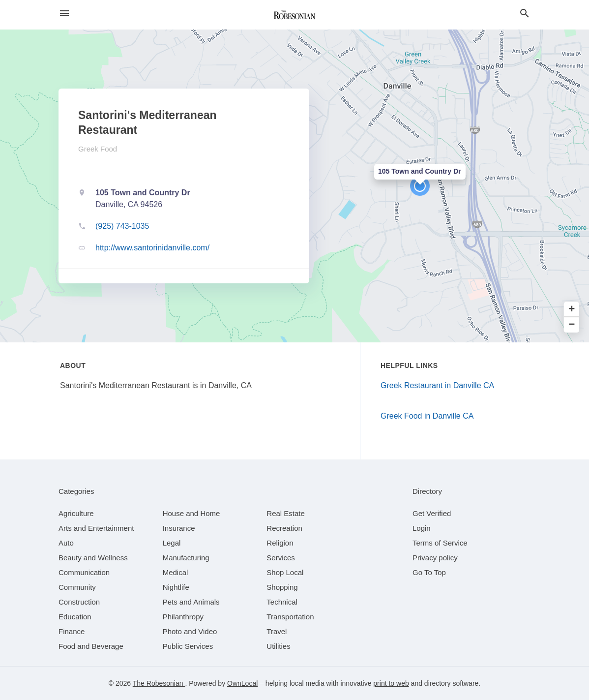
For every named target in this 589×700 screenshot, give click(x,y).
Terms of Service (440, 543)
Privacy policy (435, 558)
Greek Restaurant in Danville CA (437, 385)
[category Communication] (84, 572)
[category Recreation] (284, 528)
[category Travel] (277, 631)
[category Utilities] (278, 646)
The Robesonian (159, 683)
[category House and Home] (191, 513)
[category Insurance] (179, 528)
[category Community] (77, 587)
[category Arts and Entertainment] (96, 528)
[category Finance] (72, 631)
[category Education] (75, 617)
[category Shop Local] (285, 572)
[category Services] (281, 558)
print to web (391, 683)
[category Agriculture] (76, 513)
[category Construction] (79, 602)
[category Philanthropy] (183, 617)
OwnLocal (242, 683)
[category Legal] (172, 543)
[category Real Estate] (286, 513)
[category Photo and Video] (190, 631)
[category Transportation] (290, 617)
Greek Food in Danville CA (427, 416)
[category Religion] (280, 543)
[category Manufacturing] (186, 558)
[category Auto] (66, 543)
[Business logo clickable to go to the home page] (294, 15)
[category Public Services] (188, 646)
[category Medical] (176, 572)
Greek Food (98, 149)
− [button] (572, 325)
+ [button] (572, 310)
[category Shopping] (282, 587)
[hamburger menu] (64, 14)
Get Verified (432, 513)
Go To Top (429, 572)
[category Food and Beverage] (91, 646)
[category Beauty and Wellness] (93, 558)
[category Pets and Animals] (191, 602)
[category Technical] (282, 602)
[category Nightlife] (176, 587)
